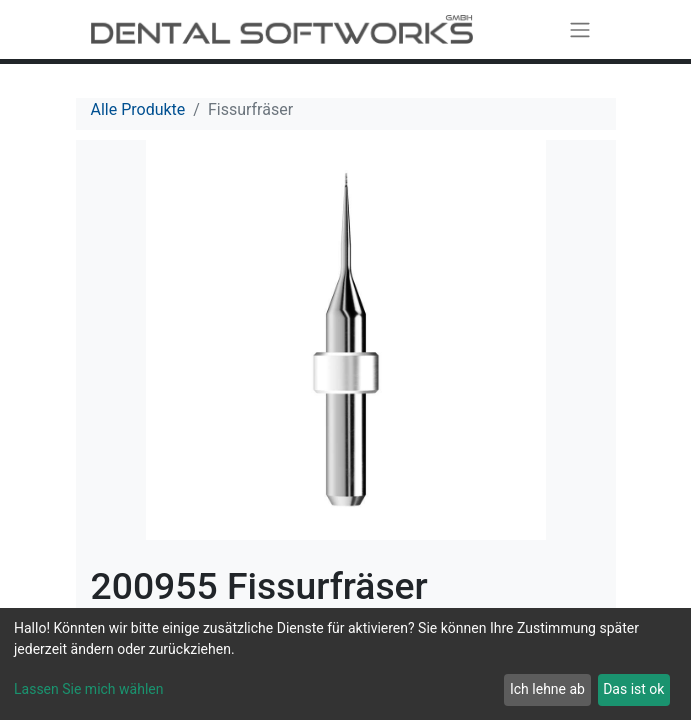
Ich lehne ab (547, 689)
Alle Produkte (138, 109)
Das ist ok (633, 689)
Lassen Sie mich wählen (88, 689)
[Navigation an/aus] (580, 29)
